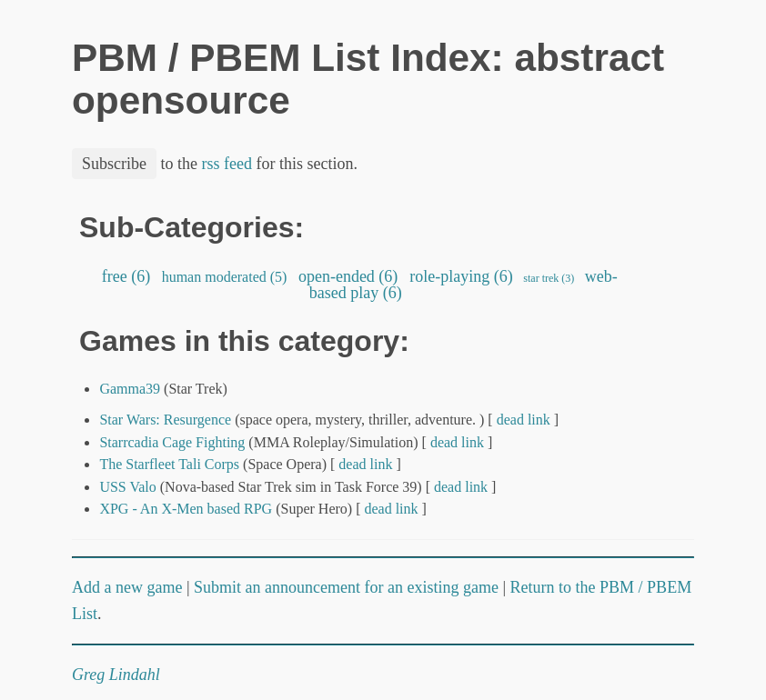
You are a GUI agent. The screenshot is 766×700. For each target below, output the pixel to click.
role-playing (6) (461, 276)
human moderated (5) (225, 277)
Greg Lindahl (116, 675)
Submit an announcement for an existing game (346, 587)
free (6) (126, 276)
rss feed (227, 164)
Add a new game (127, 587)
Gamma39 (130, 389)
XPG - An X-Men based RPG (186, 509)
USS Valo (127, 487)
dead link (524, 420)
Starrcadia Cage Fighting (172, 442)
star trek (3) (549, 278)
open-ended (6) (348, 276)
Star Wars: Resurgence (165, 420)
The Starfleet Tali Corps (169, 464)
